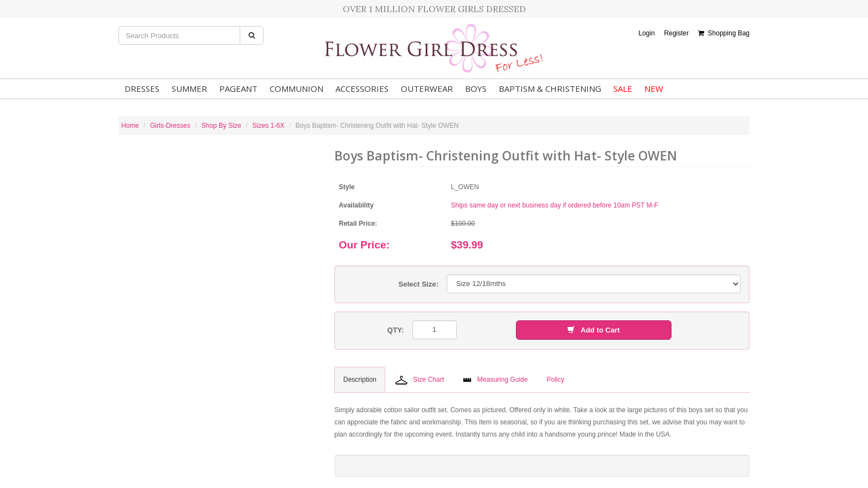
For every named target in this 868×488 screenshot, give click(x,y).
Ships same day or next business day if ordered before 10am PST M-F (555, 205)
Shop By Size (221, 126)
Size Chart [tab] (420, 380)
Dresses (142, 89)
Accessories (362, 89)
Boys (476, 89)
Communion (296, 89)
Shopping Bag (724, 33)
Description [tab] (360, 380)
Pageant (238, 89)
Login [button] (646, 33)
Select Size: (418, 284)
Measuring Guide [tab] (495, 380)
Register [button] (677, 33)
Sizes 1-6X (268, 126)
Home (130, 126)
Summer (189, 89)
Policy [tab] (555, 380)
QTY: (396, 330)
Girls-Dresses (170, 126)
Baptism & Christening (550, 89)
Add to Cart (593, 330)
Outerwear (427, 89)
